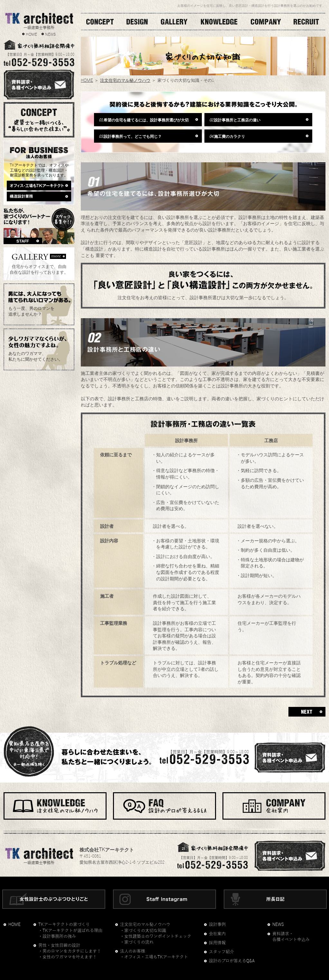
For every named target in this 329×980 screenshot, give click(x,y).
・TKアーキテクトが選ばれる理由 (70, 931)
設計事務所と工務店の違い (235, 119)
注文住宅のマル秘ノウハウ (125, 80)
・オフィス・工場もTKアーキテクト (154, 957)
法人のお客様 (133, 951)
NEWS (50, 34)
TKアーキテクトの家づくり (64, 925)
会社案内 (217, 934)
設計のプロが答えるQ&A (232, 961)
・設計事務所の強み (57, 937)
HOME (31, 34)
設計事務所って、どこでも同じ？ (130, 136)
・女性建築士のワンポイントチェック (156, 937)
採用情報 (217, 943)
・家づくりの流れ (137, 942)
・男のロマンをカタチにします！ (70, 951)
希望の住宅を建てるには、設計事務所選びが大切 (144, 119)
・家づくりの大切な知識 (143, 931)
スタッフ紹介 (221, 952)
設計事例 (217, 925)
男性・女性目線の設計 (59, 946)
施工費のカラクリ (227, 136)
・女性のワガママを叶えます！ (68, 957)
